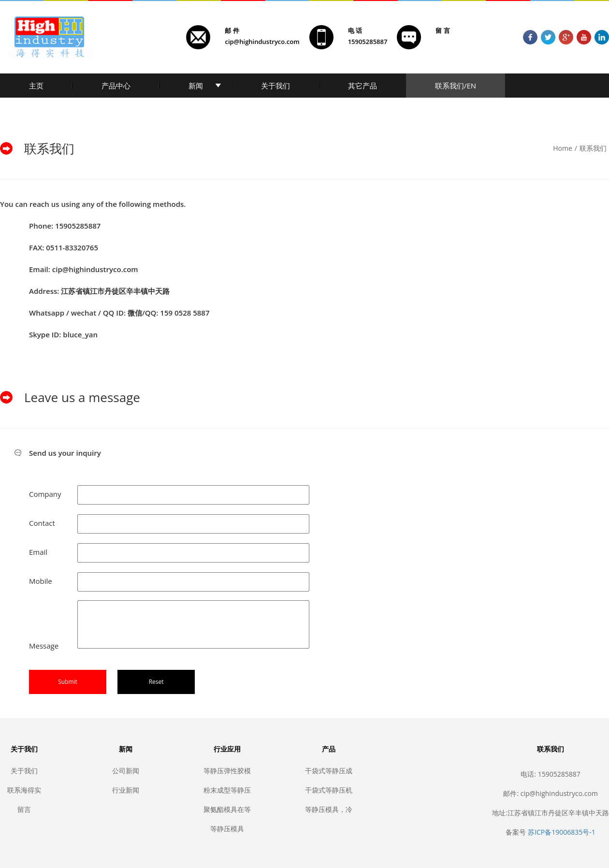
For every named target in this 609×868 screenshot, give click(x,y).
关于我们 (275, 86)
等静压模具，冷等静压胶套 (329, 809)
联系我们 (593, 148)
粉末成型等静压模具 (227, 790)
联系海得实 (24, 790)
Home (563, 148)
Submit (68, 682)
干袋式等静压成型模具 (329, 771)
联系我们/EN (456, 86)
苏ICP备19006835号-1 (562, 832)
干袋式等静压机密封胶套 (329, 790)
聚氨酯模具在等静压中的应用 (227, 809)
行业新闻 (126, 790)
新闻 (196, 86)
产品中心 (116, 86)
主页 (36, 86)
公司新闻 (126, 771)
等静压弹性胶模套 (227, 771)
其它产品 (362, 86)
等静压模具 (227, 829)
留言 (24, 809)
